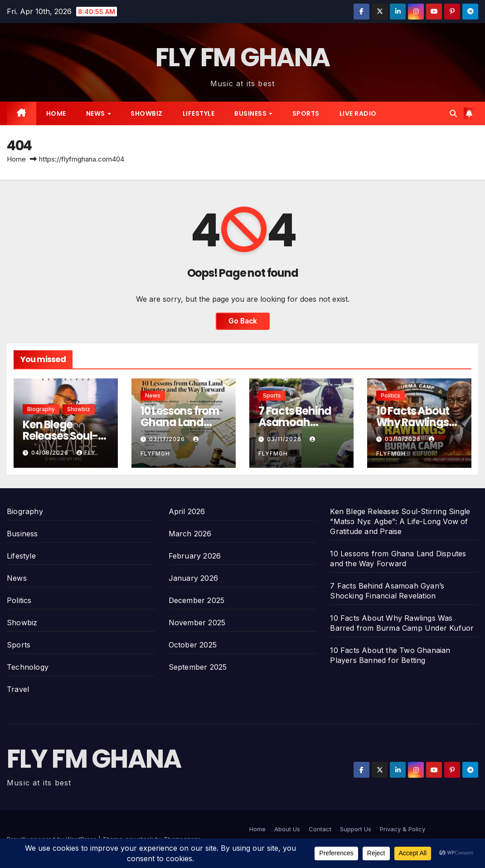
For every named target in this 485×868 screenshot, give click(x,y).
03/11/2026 (285, 439)
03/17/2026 (168, 439)
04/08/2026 (51, 453)
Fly (86, 453)
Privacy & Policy (403, 829)
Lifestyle (199, 113)
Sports (306, 113)
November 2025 (197, 623)
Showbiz (147, 113)
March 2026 (190, 534)
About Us (287, 829)
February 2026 (195, 556)
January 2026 (193, 578)
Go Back (243, 321)
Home (56, 113)
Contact (320, 829)
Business (251, 113)
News (97, 113)
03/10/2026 (404, 439)
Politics (390, 395)
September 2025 (198, 667)
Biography (41, 409)
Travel (18, 689)
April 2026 (187, 511)
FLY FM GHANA (243, 57)
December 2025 (197, 600)
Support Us (356, 829)
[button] (453, 113)
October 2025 (193, 645)
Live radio (358, 113)
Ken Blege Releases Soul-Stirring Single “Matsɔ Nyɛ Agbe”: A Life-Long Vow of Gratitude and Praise (400, 521)
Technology (28, 667)
